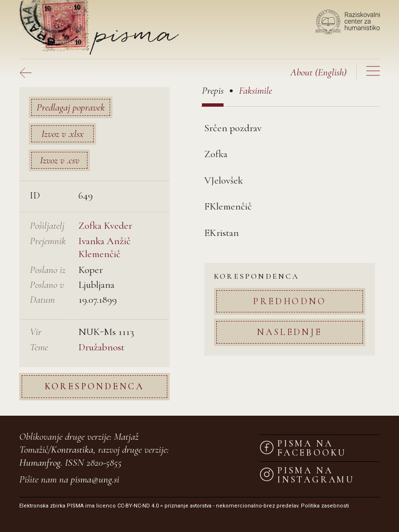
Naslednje (289, 332)
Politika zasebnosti (325, 506)
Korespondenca (94, 386)
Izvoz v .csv (60, 160)
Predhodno (289, 301)
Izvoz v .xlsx (62, 134)
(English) (318, 72)
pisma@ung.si (95, 479)
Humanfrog (40, 463)
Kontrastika (72, 450)
